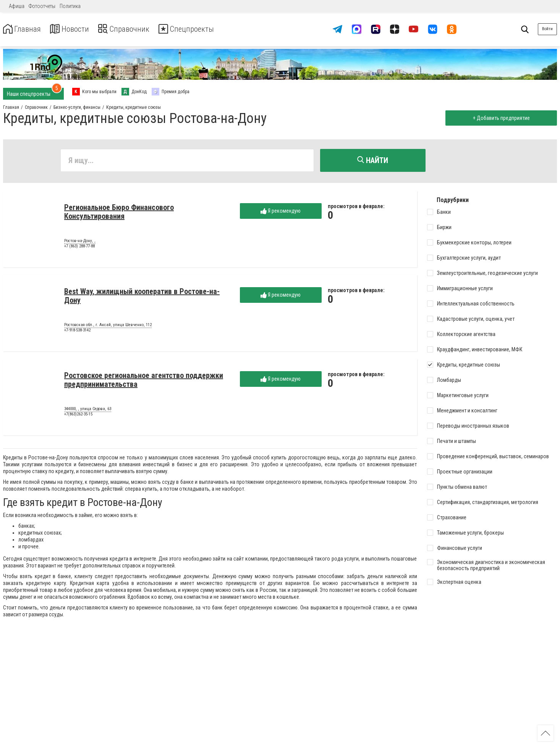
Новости (76, 29)
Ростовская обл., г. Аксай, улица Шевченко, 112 (108, 326)
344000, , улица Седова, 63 (88, 410)
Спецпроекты (204, 29)
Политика (70, 6)
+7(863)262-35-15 (78, 416)
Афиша (17, 6)
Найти (373, 160)
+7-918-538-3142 (77, 332)
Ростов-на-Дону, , (80, 242)
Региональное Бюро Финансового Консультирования (119, 213)
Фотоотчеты (42, 6)
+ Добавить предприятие (499, 118)
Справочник (135, 29)
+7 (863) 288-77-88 (79, 248)
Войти (547, 29)
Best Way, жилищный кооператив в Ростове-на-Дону (142, 297)
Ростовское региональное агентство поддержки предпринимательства (144, 381)
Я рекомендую (281, 213)
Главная (24, 29)
